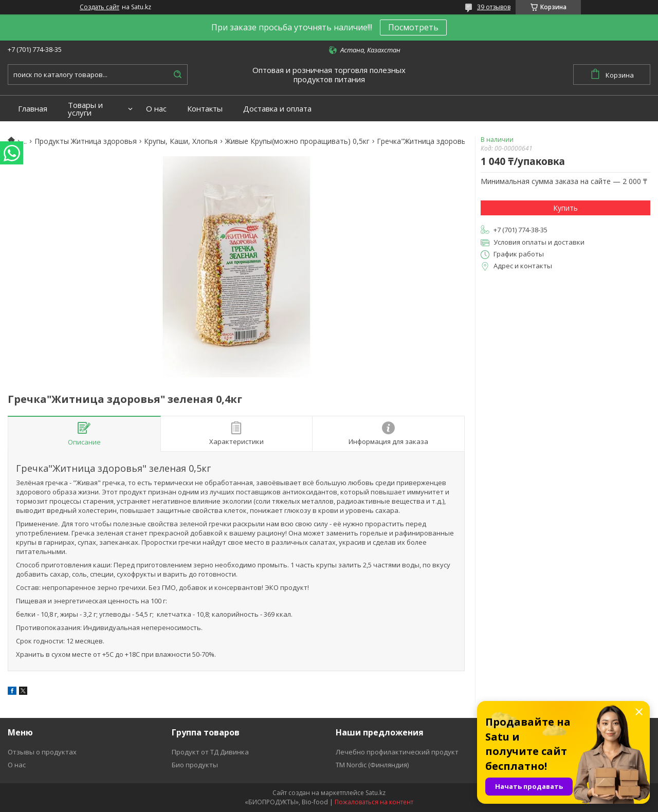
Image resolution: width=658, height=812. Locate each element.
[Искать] (177, 75)
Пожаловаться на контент (374, 802)
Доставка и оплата (277, 109)
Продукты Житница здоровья (86, 141)
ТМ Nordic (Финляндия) (372, 765)
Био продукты (195, 765)
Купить (565, 208)
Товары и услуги (85, 109)
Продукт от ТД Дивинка (210, 752)
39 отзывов (494, 7)
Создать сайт (99, 7)
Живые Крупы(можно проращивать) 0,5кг (297, 141)
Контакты (205, 109)
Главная (33, 109)
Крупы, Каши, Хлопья (181, 141)
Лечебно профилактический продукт (397, 752)
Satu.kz (376, 793)
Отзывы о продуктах (42, 752)
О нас (156, 109)
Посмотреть (413, 27)
